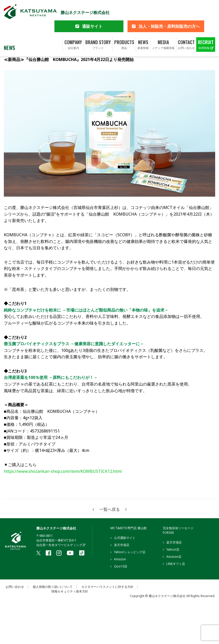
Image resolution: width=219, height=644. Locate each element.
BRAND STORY (98, 28)
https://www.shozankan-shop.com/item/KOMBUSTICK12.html (63, 471)
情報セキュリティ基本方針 (70, 591)
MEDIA (163, 28)
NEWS (143, 28)
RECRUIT (206, 28)
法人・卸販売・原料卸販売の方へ (169, 10)
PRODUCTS (124, 28)
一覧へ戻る (110, 509)
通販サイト (92, 10)
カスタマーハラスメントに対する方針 (107, 587)
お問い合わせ (15, 587)
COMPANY (73, 28)
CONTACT (186, 28)
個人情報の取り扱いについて (53, 587)
